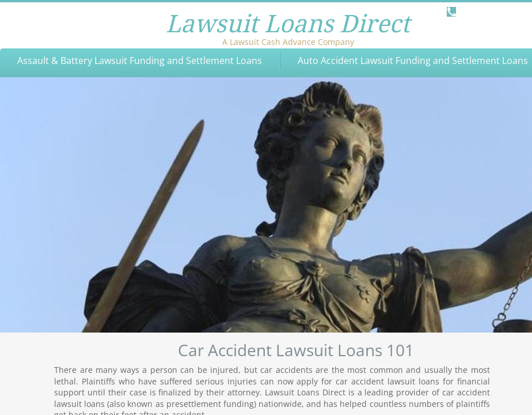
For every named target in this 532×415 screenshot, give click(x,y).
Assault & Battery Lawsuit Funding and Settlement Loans (140, 61)
